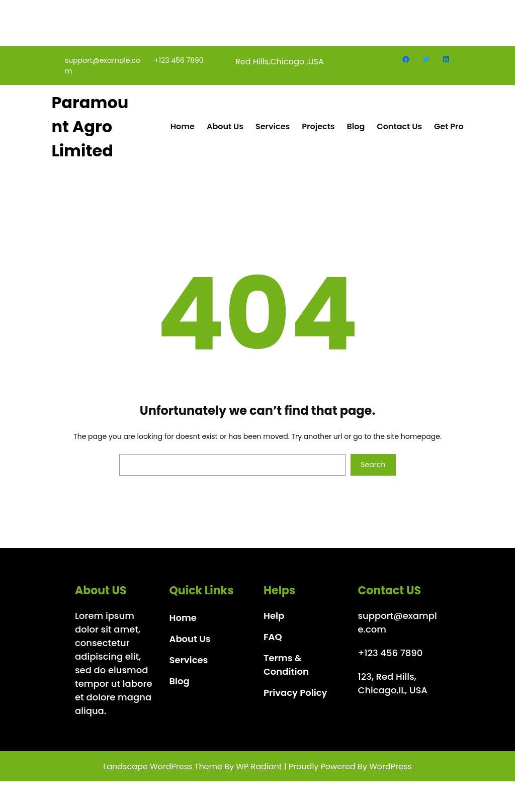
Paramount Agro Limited (90, 132)
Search (373, 471)
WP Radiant (259, 773)
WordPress (391, 773)
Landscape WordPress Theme (164, 773)
